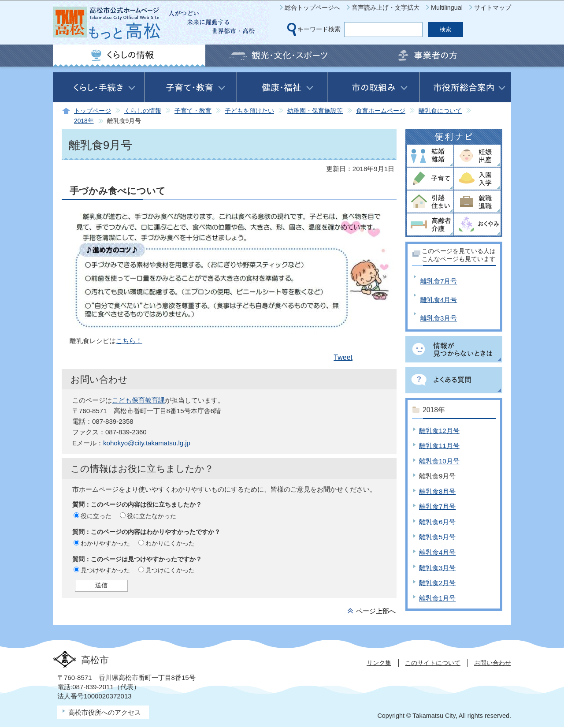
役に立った (96, 516)
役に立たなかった (152, 516)
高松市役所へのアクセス (105, 712)
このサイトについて (433, 663)
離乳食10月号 (439, 461)
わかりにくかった (170, 543)
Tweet (343, 357)
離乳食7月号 (439, 281)
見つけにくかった (170, 570)
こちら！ (129, 341)
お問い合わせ (493, 663)
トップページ (93, 111)
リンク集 (379, 663)
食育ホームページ (381, 111)
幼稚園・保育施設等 (315, 111)
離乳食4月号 (439, 300)
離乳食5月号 (437, 537)
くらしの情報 (143, 111)
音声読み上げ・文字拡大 (386, 7)
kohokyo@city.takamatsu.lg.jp (147, 443)
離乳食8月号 (437, 491)
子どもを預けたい (249, 111)
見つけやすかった (105, 570)
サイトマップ (493, 7)
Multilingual (447, 7)
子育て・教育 (193, 111)
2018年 (84, 121)
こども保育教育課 (138, 400)
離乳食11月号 (439, 446)
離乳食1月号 (437, 598)
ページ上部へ (376, 611)
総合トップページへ (312, 7)
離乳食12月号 (439, 431)
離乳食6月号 (437, 522)
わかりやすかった (105, 543)
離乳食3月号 (439, 318)
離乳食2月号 (437, 583)
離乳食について (440, 111)
